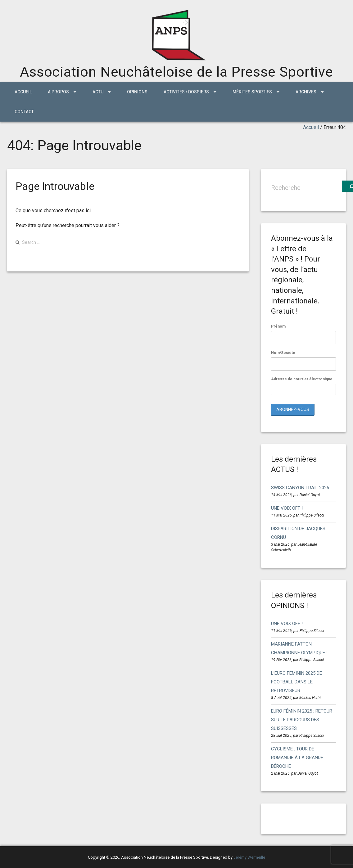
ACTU (98, 92)
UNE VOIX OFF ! (287, 508)
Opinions (137, 92)
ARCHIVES (306, 92)
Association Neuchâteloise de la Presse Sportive (176, 72)
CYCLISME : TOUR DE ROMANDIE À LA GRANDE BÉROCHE (297, 758)
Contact (24, 112)
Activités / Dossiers (186, 92)
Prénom (278, 326)
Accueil (23, 92)
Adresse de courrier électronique (303, 386)
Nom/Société (283, 353)
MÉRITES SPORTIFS (252, 92)
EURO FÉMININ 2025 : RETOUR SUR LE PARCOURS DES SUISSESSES (302, 720)
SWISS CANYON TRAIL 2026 (300, 488)
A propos (58, 92)
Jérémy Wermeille (249, 857)
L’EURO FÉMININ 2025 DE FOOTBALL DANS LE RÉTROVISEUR (296, 682)
